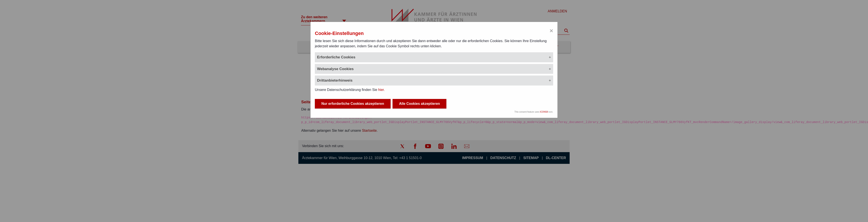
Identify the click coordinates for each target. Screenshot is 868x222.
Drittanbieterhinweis (335, 80)
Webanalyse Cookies (335, 69)
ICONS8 (544, 112)
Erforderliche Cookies (336, 57)
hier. (381, 90)
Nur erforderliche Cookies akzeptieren (353, 104)
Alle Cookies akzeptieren (420, 104)
